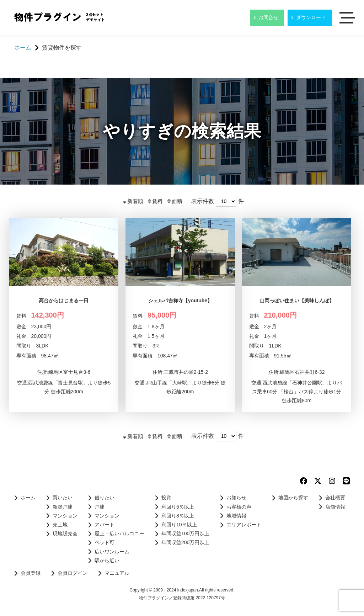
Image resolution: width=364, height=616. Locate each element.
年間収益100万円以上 (185, 533)
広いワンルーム (112, 552)
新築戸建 (63, 507)
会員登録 (31, 573)
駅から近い (107, 561)
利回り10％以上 (179, 525)
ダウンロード (311, 17)
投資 (166, 498)
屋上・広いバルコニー (119, 533)
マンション (65, 516)
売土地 (60, 525)
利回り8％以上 (178, 516)
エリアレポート (244, 525)
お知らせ (236, 498)
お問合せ (268, 17)
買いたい (63, 498)
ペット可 (105, 542)
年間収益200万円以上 (185, 542)
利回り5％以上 (178, 507)
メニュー (348, 18)
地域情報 (236, 516)
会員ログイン (73, 573)
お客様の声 (239, 507)
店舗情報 (335, 507)
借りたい (105, 498)
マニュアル (117, 573)
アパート (105, 525)
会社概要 (335, 498)
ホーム (28, 498)
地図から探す (293, 498)
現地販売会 (65, 533)
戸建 (100, 507)
